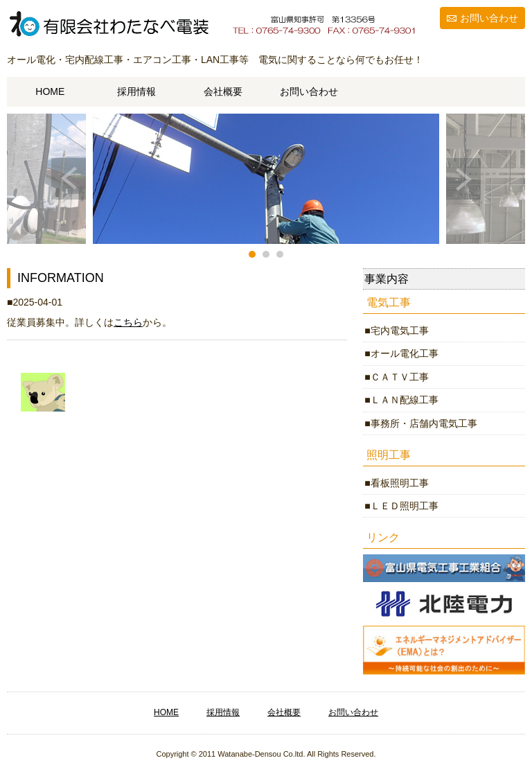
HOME (50, 91)
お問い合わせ (489, 18)
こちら (128, 322)
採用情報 (136, 91)
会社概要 (223, 91)
